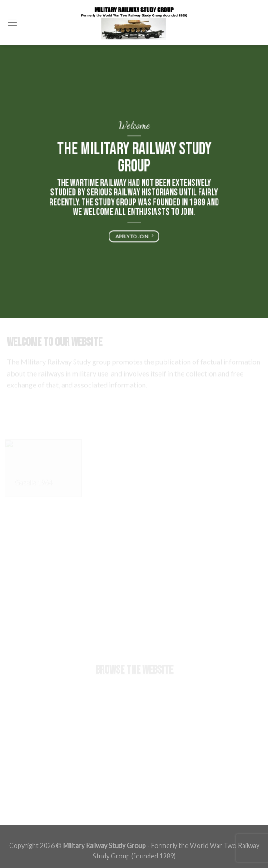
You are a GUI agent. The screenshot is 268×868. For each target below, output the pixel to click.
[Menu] (12, 22)
